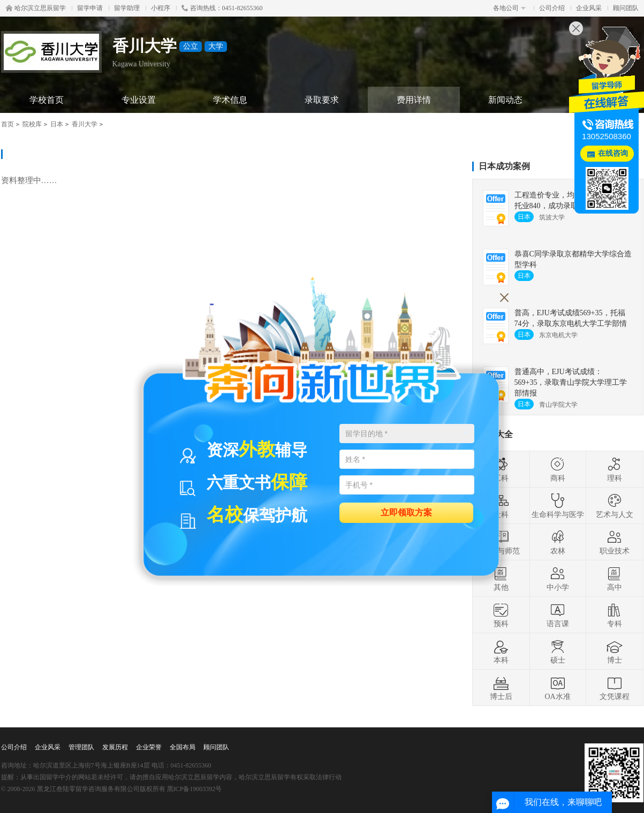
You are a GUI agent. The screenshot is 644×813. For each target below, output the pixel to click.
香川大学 (85, 124)
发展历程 (115, 747)
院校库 (32, 124)
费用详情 (414, 100)
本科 (501, 651)
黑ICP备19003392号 (195, 789)
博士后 (501, 688)
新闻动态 (505, 100)
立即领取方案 (406, 512)
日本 (57, 124)
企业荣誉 (149, 747)
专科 (615, 615)
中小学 (558, 579)
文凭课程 (615, 688)
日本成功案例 (504, 166)
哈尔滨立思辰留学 (36, 8)
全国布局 (183, 747)
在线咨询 (613, 153)
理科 (615, 469)
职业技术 (615, 542)
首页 (7, 124)
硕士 (558, 651)
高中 (615, 579)
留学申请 (90, 8)
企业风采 (589, 8)
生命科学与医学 (558, 506)
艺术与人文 (615, 506)
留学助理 (127, 8)
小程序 (161, 8)
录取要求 (322, 100)
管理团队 (81, 747)
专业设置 (139, 100)
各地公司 (509, 8)
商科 (558, 469)
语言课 (558, 615)
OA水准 (557, 688)
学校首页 (47, 100)
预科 (501, 615)
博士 (615, 651)
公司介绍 (552, 8)
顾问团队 (626, 8)
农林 (558, 542)
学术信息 (230, 100)
